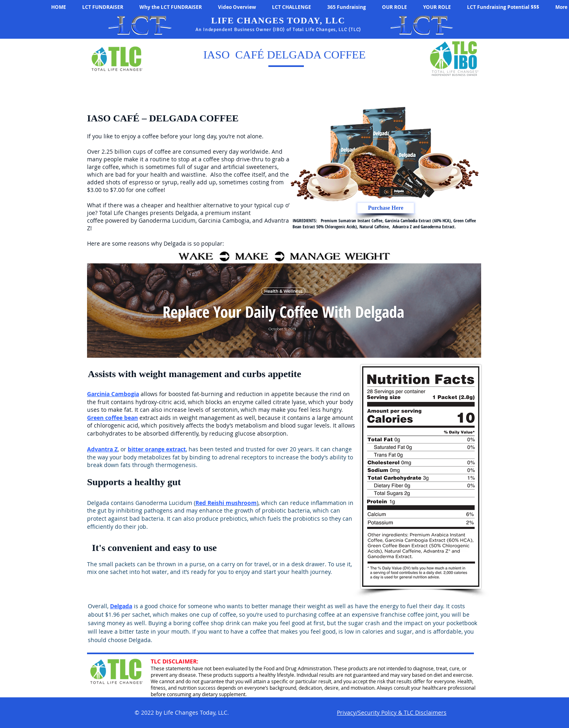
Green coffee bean (112, 418)
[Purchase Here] (386, 208)
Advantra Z (102, 449)
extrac (147, 418)
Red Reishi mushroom (226, 503)
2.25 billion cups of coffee (136, 151)
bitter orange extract (157, 449)
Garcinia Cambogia (113, 394)
